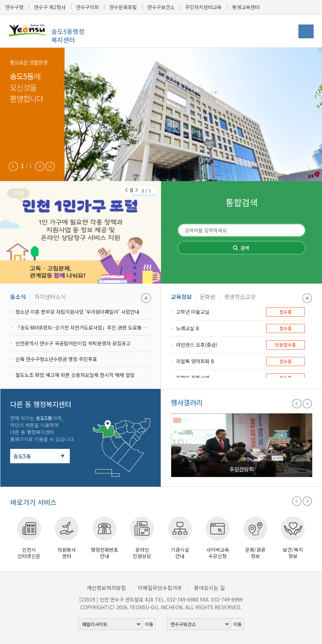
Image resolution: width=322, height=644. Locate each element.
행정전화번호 (105, 553)
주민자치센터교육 (203, 7)
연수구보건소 (161, 7)
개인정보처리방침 (106, 588)
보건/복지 (293, 553)
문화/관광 (255, 553)
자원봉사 (67, 553)
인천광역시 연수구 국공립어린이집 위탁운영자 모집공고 (73, 343)
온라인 (142, 553)
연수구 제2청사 (50, 7)
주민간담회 (242, 469)
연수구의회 (88, 7)
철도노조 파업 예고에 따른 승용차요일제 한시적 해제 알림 (75, 375)
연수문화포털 (123, 7)
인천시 (29, 553)
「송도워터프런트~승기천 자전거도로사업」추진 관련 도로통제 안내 (83, 327)
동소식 (18, 297)
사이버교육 (218, 553)
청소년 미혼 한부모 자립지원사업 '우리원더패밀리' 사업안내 (77, 312)
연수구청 (14, 7)
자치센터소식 (50, 297)
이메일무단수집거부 (160, 588)
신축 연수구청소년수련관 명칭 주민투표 (56, 359)
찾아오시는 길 (209, 588)
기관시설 (180, 553)
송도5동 (22, 456)
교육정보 (181, 297)
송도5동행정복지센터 (68, 35)
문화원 (207, 297)
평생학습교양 (240, 297)
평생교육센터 (246, 7)
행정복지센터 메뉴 (306, 31)
